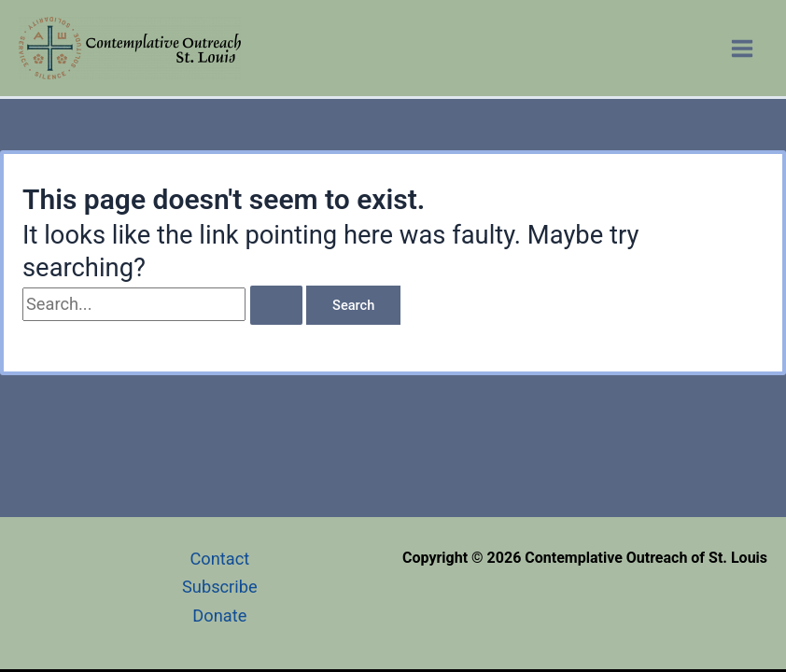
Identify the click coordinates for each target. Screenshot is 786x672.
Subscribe (220, 587)
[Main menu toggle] (743, 48)
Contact (219, 559)
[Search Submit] (276, 306)
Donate (219, 616)
